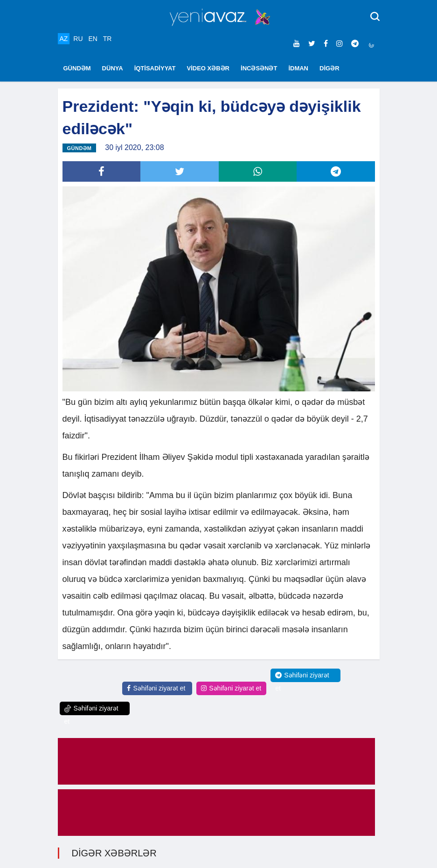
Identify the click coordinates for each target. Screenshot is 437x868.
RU (78, 39)
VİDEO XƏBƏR (208, 68)
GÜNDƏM (77, 68)
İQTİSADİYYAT (155, 68)
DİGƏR (329, 68)
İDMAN (298, 68)
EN (93, 39)
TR (108, 39)
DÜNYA (113, 68)
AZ (64, 39)
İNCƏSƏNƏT (259, 68)
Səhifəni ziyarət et (156, 688)
